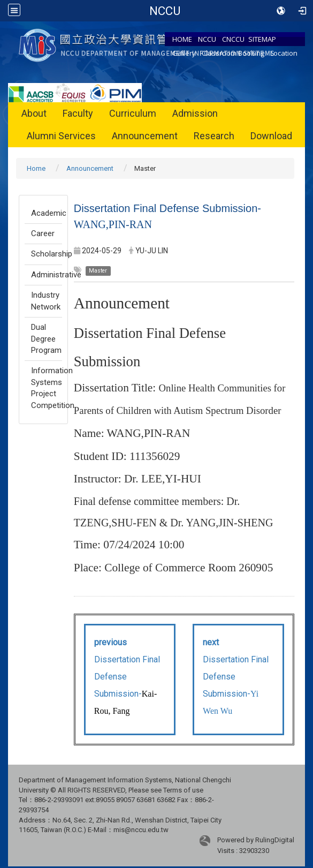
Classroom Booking (233, 53)
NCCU (207, 39)
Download (271, 136)
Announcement (145, 136)
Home (36, 168)
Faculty (78, 113)
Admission (195, 113)
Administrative (47, 275)
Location (284, 53)
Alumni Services (61, 136)
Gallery (184, 53)
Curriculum (133, 113)
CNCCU (233, 39)
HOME (182, 39)
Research (214, 136)
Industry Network (46, 301)
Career (43, 233)
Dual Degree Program (46, 339)
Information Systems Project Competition (47, 388)
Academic (47, 213)
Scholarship (47, 254)
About (34, 113)
